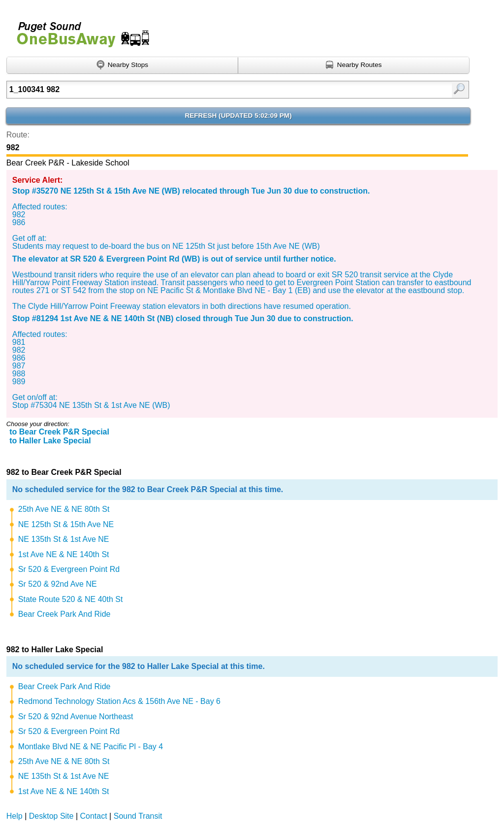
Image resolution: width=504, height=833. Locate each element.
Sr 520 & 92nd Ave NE (58, 584)
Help (15, 816)
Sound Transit (138, 816)
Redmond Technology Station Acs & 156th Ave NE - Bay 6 (119, 701)
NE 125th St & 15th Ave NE (66, 524)
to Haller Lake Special (50, 441)
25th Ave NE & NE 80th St (64, 509)
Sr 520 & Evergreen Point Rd (69, 569)
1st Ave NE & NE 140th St (64, 554)
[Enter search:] (205, 90)
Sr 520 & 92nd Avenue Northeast (76, 716)
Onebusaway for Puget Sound (79, 30)
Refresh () (238, 116)
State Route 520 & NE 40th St (71, 599)
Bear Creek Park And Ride (64, 614)
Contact (94, 816)
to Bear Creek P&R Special (59, 432)
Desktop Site (51, 816)
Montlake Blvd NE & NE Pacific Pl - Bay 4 (91, 747)
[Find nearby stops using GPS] (122, 66)
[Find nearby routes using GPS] (354, 66)
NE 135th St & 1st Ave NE (64, 539)
